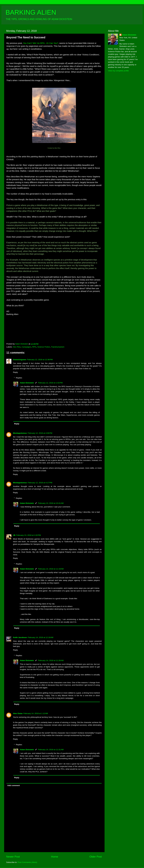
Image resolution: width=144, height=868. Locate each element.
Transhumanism (58, 347)
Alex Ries (17, 347)
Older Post (96, 857)
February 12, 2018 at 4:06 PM (40, 433)
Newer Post (13, 857)
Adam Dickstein (27, 383)
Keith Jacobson (20, 637)
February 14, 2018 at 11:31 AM (51, 750)
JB (14, 535)
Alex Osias (18, 713)
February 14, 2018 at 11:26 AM (51, 660)
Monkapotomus (20, 433)
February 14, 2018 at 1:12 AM (36, 713)
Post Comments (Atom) (27, 862)
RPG (34, 347)
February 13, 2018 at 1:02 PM (28, 535)
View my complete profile (118, 71)
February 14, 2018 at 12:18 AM (41, 637)
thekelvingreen (20, 360)
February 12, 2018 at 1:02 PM (50, 383)
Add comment (14, 785)
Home (55, 857)
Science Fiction (44, 347)
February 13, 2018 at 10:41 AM (51, 503)
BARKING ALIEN (31, 12)
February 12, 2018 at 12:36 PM (40, 360)
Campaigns (26, 347)
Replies (19, 378)
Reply (15, 372)
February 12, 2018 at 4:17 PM (40, 483)
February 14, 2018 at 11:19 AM (51, 569)
